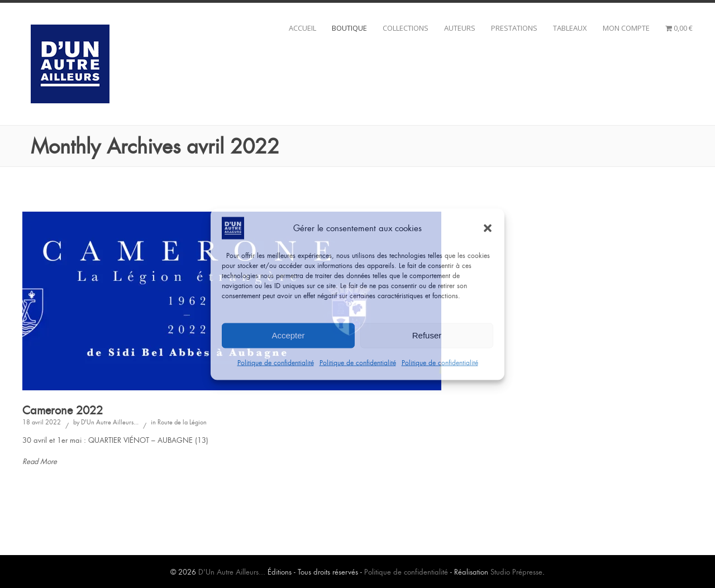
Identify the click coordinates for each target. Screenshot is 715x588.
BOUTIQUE (349, 28)
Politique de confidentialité (276, 362)
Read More (40, 462)
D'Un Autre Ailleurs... (110, 422)
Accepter (288, 335)
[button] (488, 228)
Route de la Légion (182, 422)
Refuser (427, 335)
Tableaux (570, 28)
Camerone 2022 (63, 410)
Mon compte (626, 28)
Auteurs (460, 28)
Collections (406, 28)
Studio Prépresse (516, 572)
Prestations (514, 28)
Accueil (302, 28)
